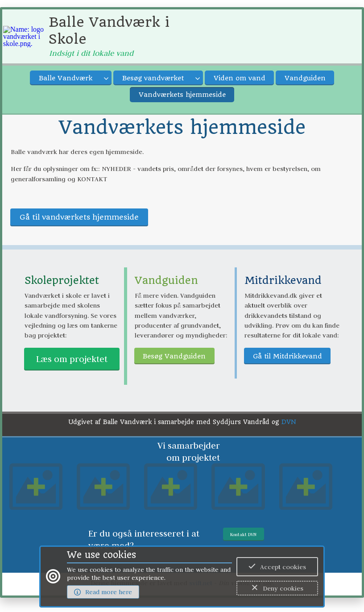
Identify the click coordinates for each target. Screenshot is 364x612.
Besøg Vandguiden (174, 356)
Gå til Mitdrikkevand (287, 356)
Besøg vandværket (153, 78)
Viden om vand (240, 78)
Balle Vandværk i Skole (109, 31)
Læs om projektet (72, 359)
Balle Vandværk (66, 78)
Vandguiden (305, 78)
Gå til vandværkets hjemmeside (79, 217)
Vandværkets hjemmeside (182, 95)
